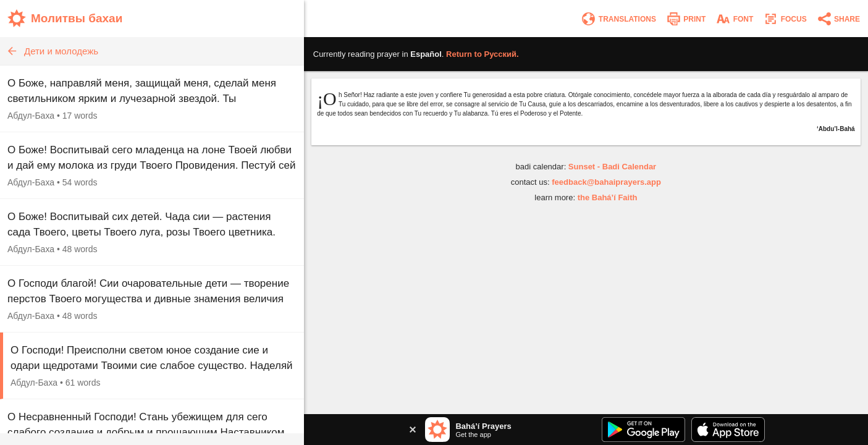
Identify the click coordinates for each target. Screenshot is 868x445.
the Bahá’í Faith (608, 197)
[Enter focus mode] (785, 19)
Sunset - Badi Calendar (612, 167)
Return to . (482, 54)
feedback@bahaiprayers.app (606, 182)
